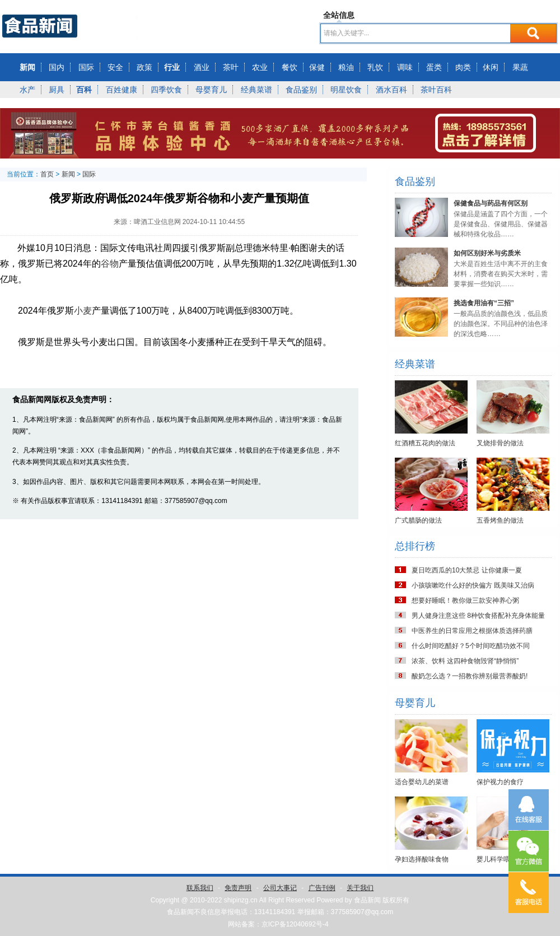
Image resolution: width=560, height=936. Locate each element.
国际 (86, 67)
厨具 (57, 90)
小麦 (83, 311)
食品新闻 (367, 900)
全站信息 (339, 15)
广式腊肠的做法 (418, 520)
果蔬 (520, 67)
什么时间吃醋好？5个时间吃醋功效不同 (471, 646)
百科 (84, 90)
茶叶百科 (436, 90)
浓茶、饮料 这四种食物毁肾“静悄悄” (465, 661)
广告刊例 (322, 888)
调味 (405, 67)
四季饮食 (166, 90)
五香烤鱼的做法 (500, 520)
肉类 (463, 67)
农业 (260, 67)
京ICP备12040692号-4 (295, 924)
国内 (57, 67)
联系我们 (200, 888)
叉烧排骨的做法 (500, 443)
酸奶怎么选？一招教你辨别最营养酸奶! (470, 676)
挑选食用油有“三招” (484, 303)
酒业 (202, 67)
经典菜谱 (256, 90)
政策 (144, 67)
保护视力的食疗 (500, 782)
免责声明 (238, 888)
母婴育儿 (211, 90)
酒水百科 (391, 90)
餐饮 (290, 67)
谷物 (110, 264)
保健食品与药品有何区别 (491, 203)
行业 (172, 67)
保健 (317, 67)
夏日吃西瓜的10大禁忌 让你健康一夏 (467, 570)
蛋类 (434, 67)
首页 (47, 174)
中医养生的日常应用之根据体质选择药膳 (472, 631)
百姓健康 (122, 90)
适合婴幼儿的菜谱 (422, 782)
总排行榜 (415, 546)
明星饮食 (346, 90)
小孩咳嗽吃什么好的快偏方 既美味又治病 (473, 585)
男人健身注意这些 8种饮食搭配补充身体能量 (478, 616)
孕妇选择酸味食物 (422, 859)
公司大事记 (280, 888)
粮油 (346, 67)
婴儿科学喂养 (497, 859)
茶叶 (231, 67)
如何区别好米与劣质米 (487, 253)
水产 (27, 90)
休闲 (491, 67)
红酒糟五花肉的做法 (425, 443)
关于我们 (360, 888)
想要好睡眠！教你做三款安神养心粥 (465, 600)
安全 (115, 67)
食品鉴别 (301, 90)
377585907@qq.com (362, 912)
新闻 (27, 67)
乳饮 (375, 67)
